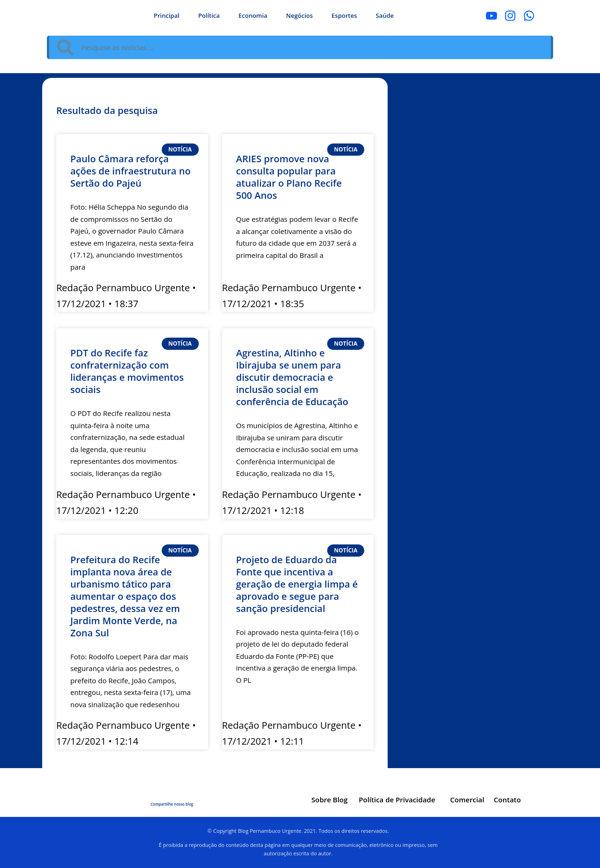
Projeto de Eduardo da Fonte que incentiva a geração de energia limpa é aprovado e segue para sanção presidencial (297, 584)
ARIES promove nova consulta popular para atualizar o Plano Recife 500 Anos (289, 177)
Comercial (467, 800)
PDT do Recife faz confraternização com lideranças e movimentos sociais (127, 371)
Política (209, 15)
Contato (507, 800)
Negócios (299, 15)
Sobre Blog (329, 800)
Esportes (344, 15)
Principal (167, 15)
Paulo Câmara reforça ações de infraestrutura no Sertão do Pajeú (131, 171)
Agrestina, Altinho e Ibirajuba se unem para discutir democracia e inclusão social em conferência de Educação (292, 377)
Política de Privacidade (397, 800)
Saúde (385, 15)
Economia (253, 15)
